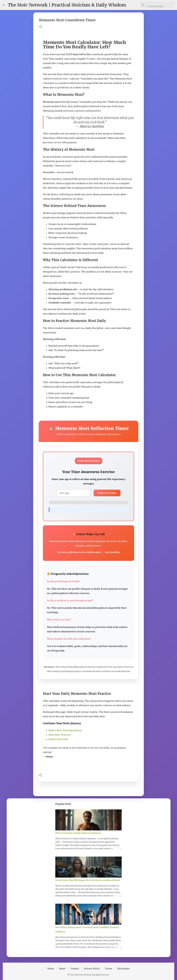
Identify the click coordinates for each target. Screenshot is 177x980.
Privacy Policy (92, 969)
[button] (40, 27)
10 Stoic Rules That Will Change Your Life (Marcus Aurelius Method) (88, 880)
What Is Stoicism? (58, 739)
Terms (108, 969)
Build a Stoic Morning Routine (65, 730)
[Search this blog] (162, 6)
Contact (75, 969)
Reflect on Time (107, 493)
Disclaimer (123, 969)
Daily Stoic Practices (60, 735)
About (62, 969)
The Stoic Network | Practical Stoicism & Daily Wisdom (67, 5)
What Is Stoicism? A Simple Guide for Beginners (78, 833)
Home (51, 969)
